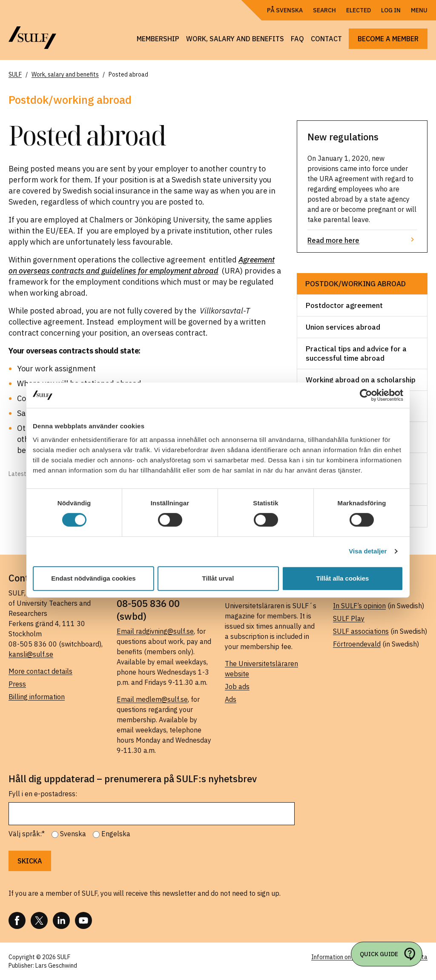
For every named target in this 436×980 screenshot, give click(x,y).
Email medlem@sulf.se (152, 699)
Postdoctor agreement (344, 305)
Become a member (388, 39)
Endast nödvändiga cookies (93, 578)
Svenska (73, 834)
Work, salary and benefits (235, 39)
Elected (359, 10)
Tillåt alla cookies (343, 578)
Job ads (237, 687)
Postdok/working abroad (356, 284)
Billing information (37, 697)
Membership (158, 39)
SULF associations (361, 631)
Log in (391, 10)
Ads (231, 699)
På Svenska (285, 10)
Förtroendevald (357, 644)
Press (17, 684)
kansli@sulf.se (31, 654)
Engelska (116, 834)
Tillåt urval (218, 578)
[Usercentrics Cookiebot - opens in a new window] (366, 395)
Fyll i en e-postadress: (43, 794)
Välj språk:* (27, 834)
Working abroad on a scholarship (361, 380)
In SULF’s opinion (359, 606)
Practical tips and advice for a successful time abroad (356, 353)
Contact (326, 39)
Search (324, 10)
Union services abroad (343, 327)
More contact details (40, 671)
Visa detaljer (368, 551)
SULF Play (349, 618)
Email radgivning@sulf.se (155, 631)
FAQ (297, 39)
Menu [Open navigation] (419, 10)
